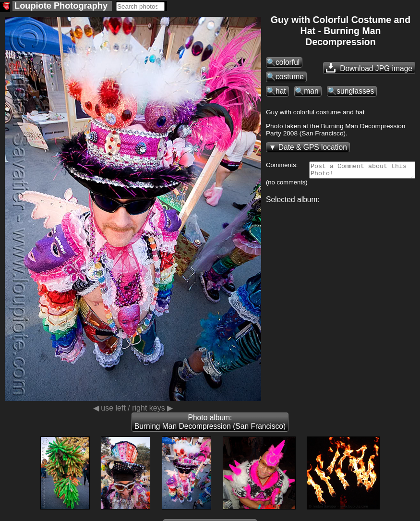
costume (290, 77)
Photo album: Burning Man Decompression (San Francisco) (210, 422)
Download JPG (369, 68)
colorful (288, 62)
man (311, 91)
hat (281, 91)
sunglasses (355, 91)
